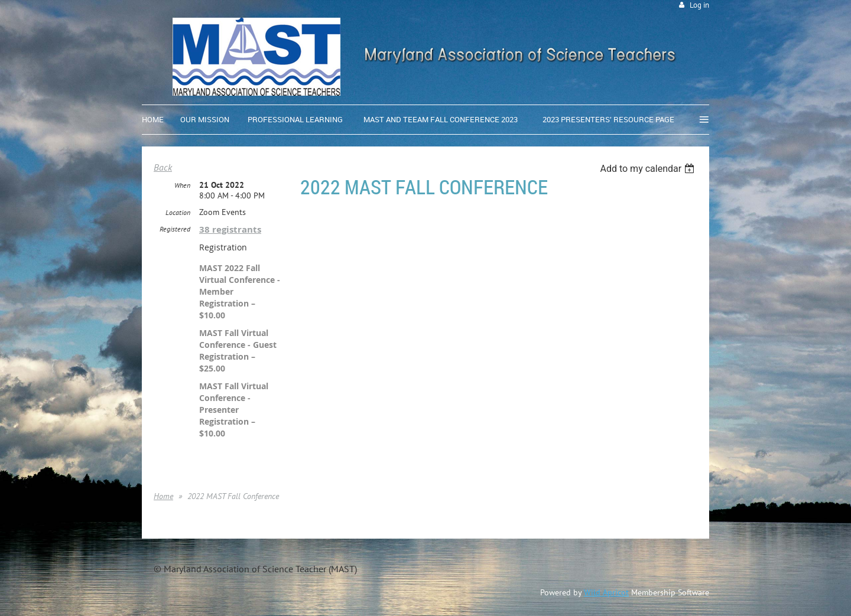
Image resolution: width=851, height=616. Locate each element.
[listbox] (649, 169)
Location (178, 212)
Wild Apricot (606, 592)
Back (163, 167)
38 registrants (230, 229)
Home (163, 496)
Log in (699, 5)
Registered (175, 229)
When (182, 185)
